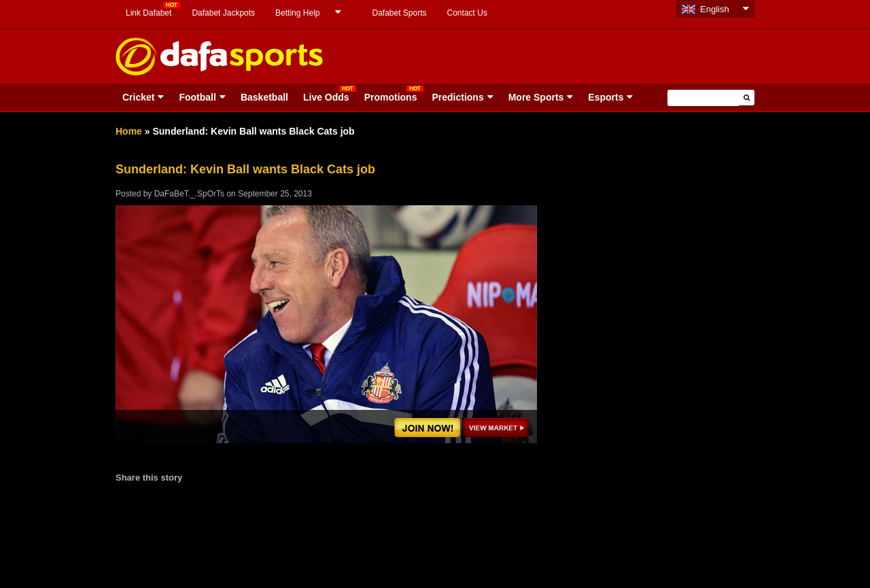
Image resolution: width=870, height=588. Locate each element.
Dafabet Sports (399, 13)
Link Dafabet (149, 13)
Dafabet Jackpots (223, 13)
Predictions (457, 97)
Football (197, 97)
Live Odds (326, 97)
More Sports (536, 97)
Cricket (138, 97)
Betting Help (297, 13)
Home (129, 131)
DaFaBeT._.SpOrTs (189, 194)
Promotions (391, 97)
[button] (747, 98)
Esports (606, 97)
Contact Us (467, 13)
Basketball (264, 97)
